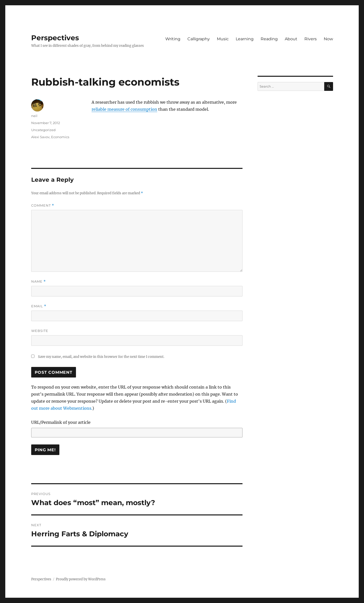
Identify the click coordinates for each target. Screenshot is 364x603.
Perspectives (55, 38)
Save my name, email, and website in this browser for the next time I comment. (101, 357)
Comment (43, 205)
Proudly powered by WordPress (81, 579)
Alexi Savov (40, 137)
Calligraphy (199, 39)
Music (223, 39)
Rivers (311, 39)
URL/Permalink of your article (61, 422)
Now (328, 39)
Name (38, 281)
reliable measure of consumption (124, 109)
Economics (60, 137)
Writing (173, 39)
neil (34, 116)
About (291, 39)
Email (39, 306)
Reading (269, 39)
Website (40, 331)
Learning (245, 39)
